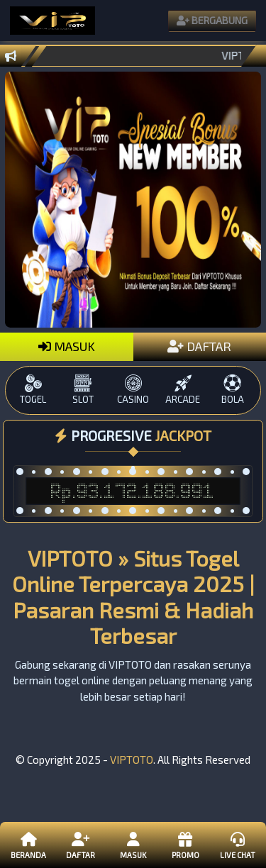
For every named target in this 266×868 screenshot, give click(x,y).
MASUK (67, 346)
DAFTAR (199, 346)
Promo (185, 845)
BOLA (233, 390)
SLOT (83, 390)
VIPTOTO (132, 759)
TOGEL (33, 390)
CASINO (133, 390)
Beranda (29, 845)
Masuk (133, 845)
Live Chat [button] (237, 845)
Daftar (81, 845)
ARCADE (183, 390)
